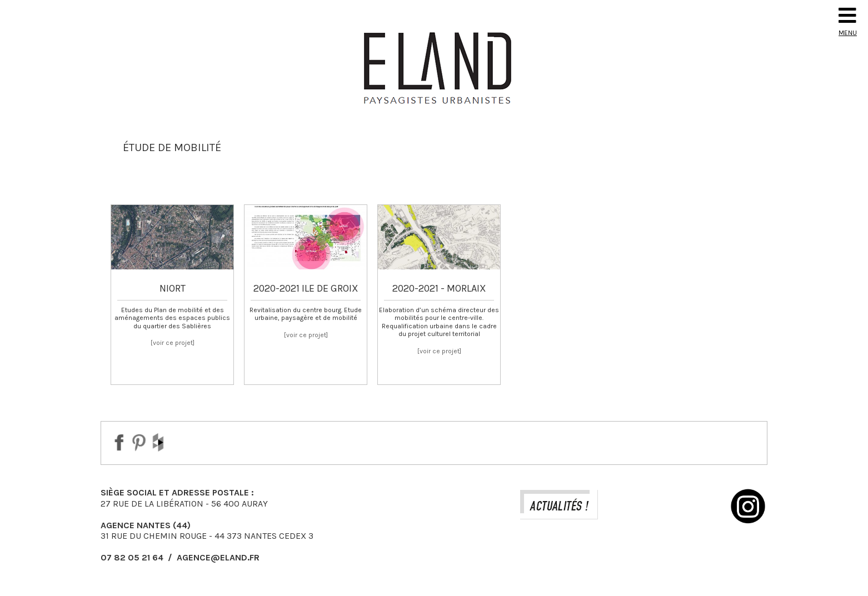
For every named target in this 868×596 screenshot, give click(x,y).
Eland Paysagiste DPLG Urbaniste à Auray (434, 68)
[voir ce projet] (173, 343)
